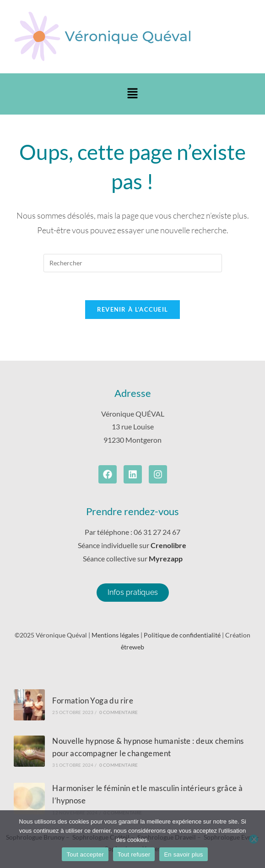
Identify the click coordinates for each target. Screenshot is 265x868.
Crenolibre (169, 545)
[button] (132, 94)
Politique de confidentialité (182, 635)
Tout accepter (85, 854)
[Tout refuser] (254, 839)
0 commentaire (119, 712)
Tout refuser (134, 854)
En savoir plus (183, 854)
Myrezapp (166, 558)
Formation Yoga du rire (93, 700)
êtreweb (132, 647)
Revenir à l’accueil (133, 309)
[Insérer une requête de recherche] (133, 263)
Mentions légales (115, 635)
